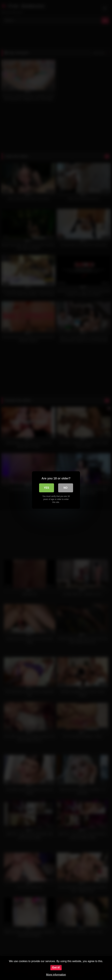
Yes (46, 488)
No (66, 488)
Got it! (56, 967)
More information (56, 975)
